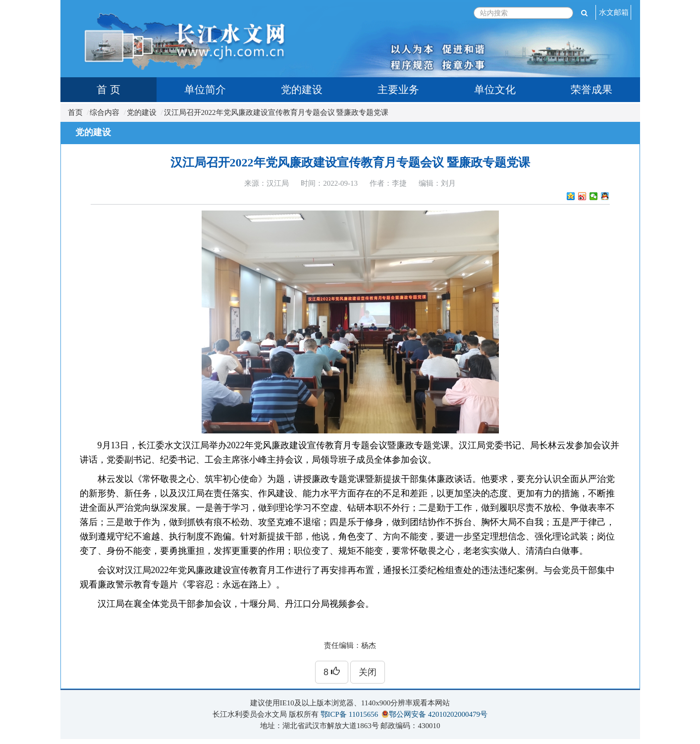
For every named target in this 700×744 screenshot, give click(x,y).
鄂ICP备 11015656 (350, 714)
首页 (75, 112)
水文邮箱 (614, 12)
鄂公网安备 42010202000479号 (438, 714)
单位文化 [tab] (495, 90)
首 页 (108, 90)
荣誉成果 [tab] (592, 90)
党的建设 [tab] (302, 90)
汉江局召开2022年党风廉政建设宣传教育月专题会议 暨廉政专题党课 (276, 112)
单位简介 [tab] (205, 90)
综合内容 (105, 112)
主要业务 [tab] (398, 90)
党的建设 (142, 112)
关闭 (368, 672)
